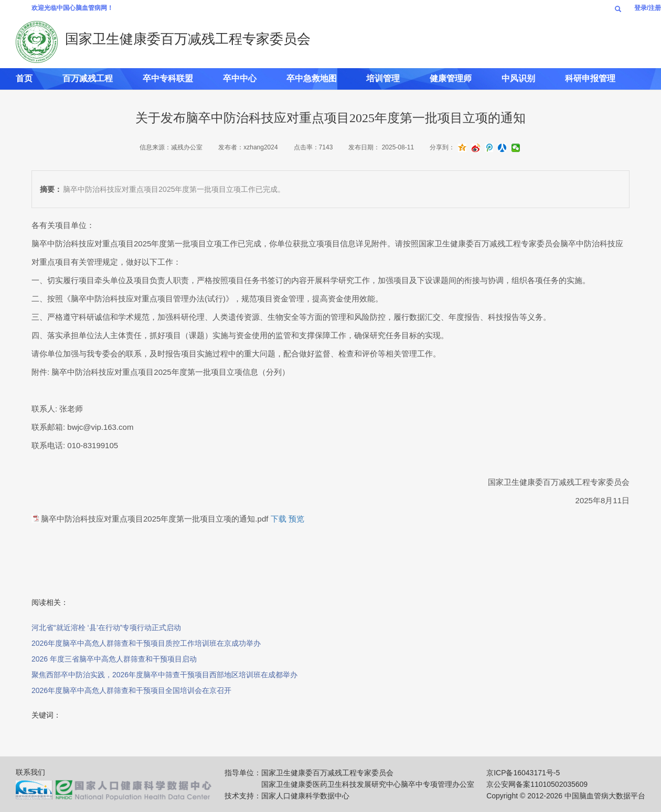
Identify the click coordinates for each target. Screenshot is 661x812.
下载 (279, 519)
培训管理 (383, 78)
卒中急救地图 (312, 78)
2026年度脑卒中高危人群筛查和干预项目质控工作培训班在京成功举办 (146, 643)
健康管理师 (451, 78)
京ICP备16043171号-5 (523, 773)
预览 (296, 519)
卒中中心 (240, 78)
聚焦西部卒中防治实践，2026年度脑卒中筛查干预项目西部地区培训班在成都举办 (164, 675)
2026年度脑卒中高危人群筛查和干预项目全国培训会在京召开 (131, 690)
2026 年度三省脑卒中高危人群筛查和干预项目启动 (114, 659)
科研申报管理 (590, 78)
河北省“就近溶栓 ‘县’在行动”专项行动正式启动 (106, 627)
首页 (24, 78)
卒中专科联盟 (168, 78)
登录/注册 (648, 8)
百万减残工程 (88, 78)
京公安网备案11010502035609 (537, 784)
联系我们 (30, 772)
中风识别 (518, 78)
